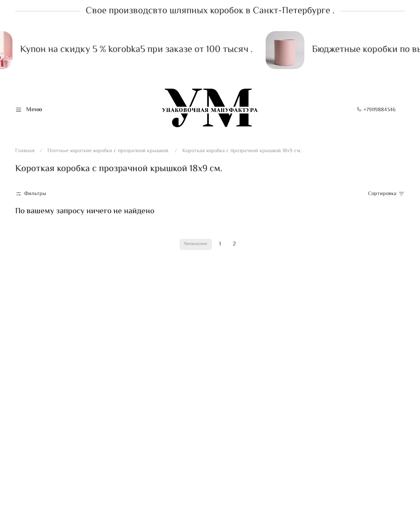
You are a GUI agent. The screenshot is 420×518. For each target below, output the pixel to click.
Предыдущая (196, 244)
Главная (25, 151)
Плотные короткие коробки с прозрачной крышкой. (108, 151)
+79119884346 (376, 110)
